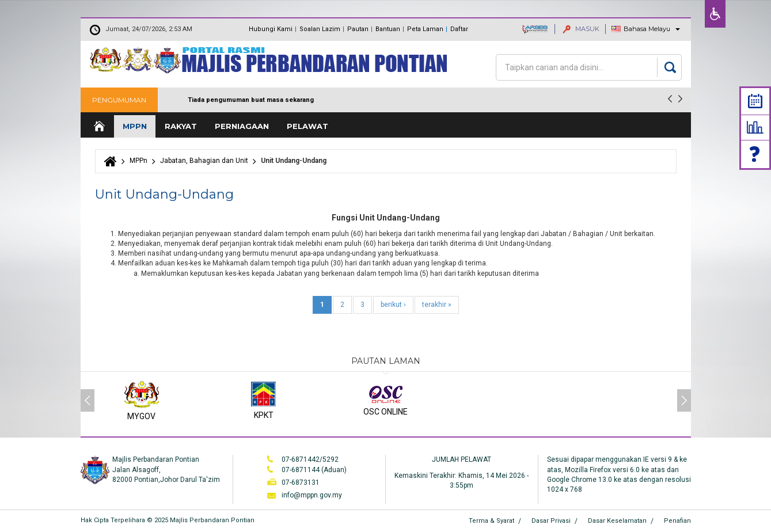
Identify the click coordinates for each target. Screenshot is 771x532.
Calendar (755, 101)
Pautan (358, 29)
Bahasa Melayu (647, 29)
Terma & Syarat (491, 521)
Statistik (755, 127)
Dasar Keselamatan (617, 521)
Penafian (677, 521)
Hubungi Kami (271, 29)
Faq (755, 154)
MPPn (135, 126)
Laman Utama (98, 126)
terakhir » (437, 305)
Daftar (459, 29)
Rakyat (181, 126)
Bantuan (388, 29)
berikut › (393, 305)
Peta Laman (425, 29)
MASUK (581, 29)
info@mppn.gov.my (312, 495)
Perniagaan (242, 126)
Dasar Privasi (551, 521)
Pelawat (307, 126)
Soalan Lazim (320, 29)
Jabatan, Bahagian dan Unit (204, 161)
